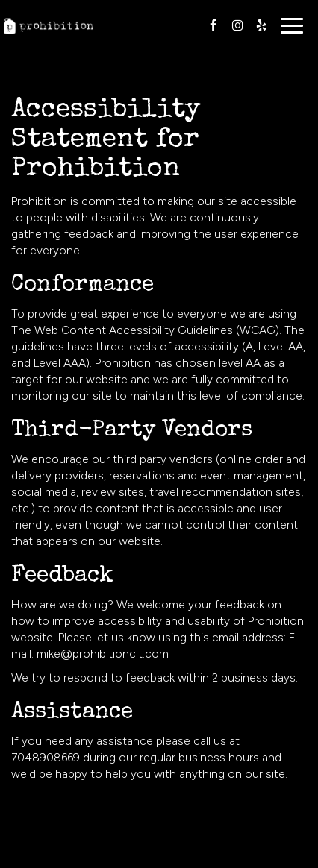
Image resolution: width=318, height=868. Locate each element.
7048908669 (46, 757)
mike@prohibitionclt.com (103, 654)
